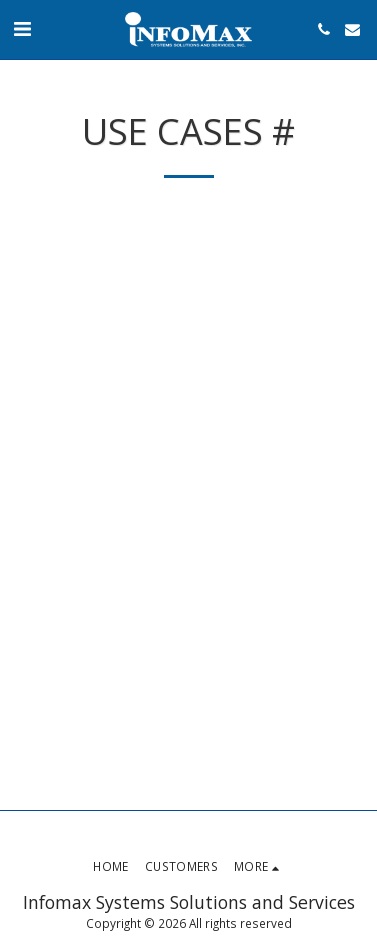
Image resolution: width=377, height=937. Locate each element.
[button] (22, 28)
